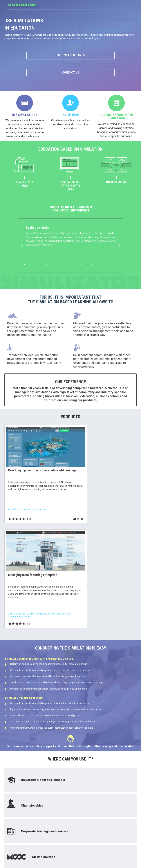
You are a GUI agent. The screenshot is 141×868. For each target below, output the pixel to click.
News (110, 4)
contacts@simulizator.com (54, 854)
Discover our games (71, 55)
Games (95, 4)
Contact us (71, 73)
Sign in (124, 4)
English (78, 4)
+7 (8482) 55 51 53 (50, 850)
